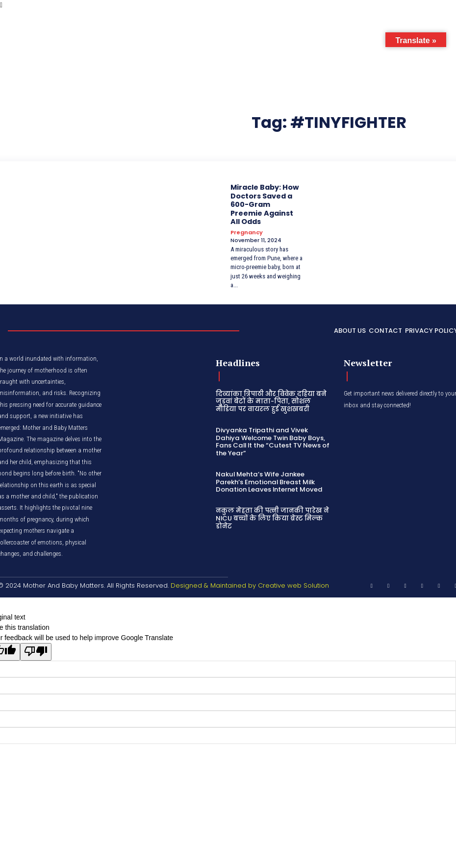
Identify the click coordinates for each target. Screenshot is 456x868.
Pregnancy (247, 231)
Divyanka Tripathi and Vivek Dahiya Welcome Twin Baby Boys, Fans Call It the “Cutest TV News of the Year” (272, 440)
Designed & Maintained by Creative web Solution (250, 583)
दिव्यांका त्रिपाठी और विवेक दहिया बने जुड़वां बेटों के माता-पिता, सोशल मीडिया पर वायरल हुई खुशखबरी (271, 399)
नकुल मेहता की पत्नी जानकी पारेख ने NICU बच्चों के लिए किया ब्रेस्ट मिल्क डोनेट (271, 516)
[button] (397, 21)
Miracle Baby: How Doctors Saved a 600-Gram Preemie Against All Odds (267, 204)
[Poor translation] (36, 649)
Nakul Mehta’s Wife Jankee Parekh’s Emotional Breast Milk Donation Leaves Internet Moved (268, 479)
